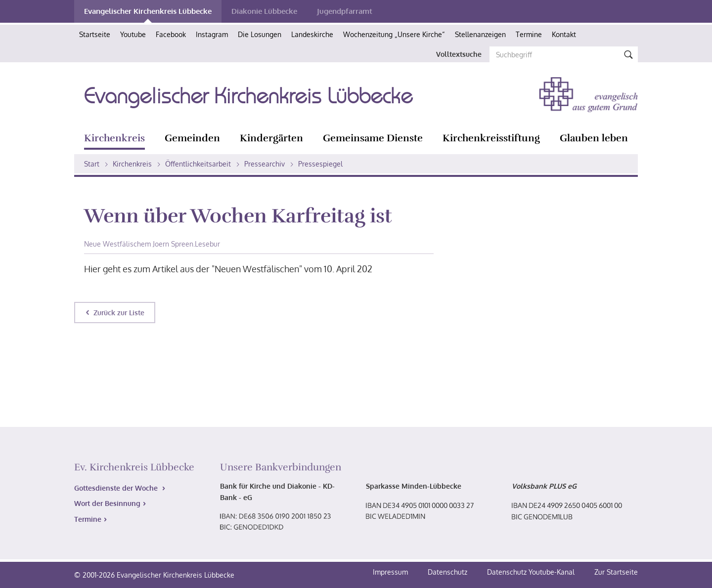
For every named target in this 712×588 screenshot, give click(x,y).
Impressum (391, 572)
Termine (529, 34)
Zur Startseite (616, 572)
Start (92, 164)
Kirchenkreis (114, 138)
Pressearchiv (265, 164)
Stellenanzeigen (480, 34)
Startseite (95, 34)
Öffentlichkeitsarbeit (198, 164)
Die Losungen (260, 34)
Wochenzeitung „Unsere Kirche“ (394, 34)
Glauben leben (594, 138)
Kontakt (564, 34)
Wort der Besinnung (107, 503)
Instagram (212, 34)
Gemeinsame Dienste (373, 138)
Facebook (171, 34)
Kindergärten (271, 138)
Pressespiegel (320, 164)
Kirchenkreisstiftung (491, 138)
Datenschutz (448, 572)
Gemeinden (192, 138)
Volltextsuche (459, 54)
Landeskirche (312, 34)
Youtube (133, 34)
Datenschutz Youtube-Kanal (531, 572)
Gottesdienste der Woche (117, 488)
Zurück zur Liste (119, 313)
